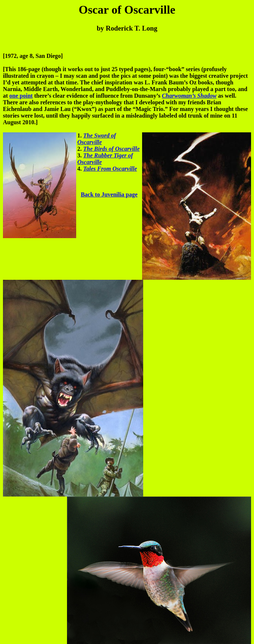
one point (21, 96)
